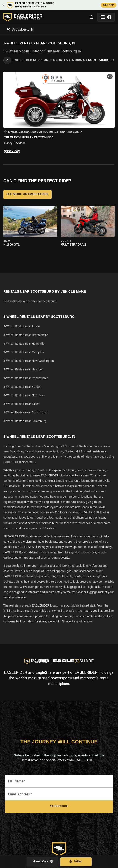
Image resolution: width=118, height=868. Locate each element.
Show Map (42, 862)
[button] (59, 113)
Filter (76, 862)
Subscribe (59, 807)
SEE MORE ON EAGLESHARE (27, 194)
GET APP (109, 5)
